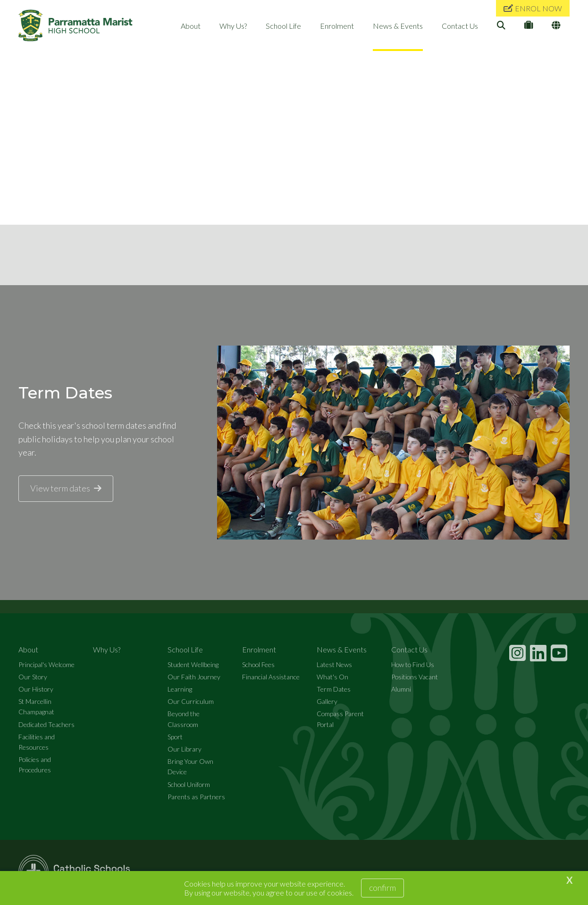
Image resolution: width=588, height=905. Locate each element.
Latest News (334, 664)
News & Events (398, 26)
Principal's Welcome (46, 664)
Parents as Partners (196, 797)
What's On (332, 677)
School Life (283, 26)
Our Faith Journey (194, 677)
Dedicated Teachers (46, 724)
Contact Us (460, 26)
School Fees (258, 664)
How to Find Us (413, 664)
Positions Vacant (415, 677)
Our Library (185, 749)
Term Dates (334, 689)
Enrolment (337, 26)
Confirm (382, 888)
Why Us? (233, 26)
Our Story (33, 677)
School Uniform (189, 784)
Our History (36, 689)
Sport (175, 737)
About (191, 26)
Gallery (327, 701)
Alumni (401, 689)
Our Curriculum (191, 701)
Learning (180, 689)
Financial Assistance (271, 677)
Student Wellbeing (193, 664)
